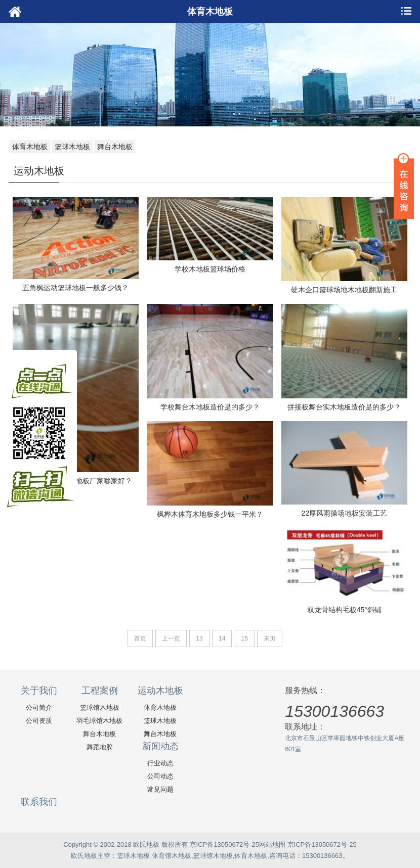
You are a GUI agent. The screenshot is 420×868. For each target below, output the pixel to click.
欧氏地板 (84, 856)
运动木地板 (160, 691)
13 (199, 638)
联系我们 (39, 802)
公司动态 (160, 776)
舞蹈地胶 (100, 747)
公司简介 (39, 707)
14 (222, 638)
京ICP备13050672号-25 (224, 844)
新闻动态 (160, 746)
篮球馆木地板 (100, 707)
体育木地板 (30, 147)
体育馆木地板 (172, 856)
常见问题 (160, 789)
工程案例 (100, 691)
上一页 (171, 638)
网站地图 (272, 844)
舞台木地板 (115, 147)
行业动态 (160, 763)
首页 (140, 638)
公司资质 (39, 721)
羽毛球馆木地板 (99, 721)
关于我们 (39, 691)
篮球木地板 (72, 147)
